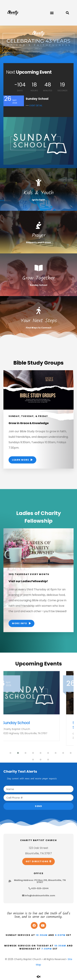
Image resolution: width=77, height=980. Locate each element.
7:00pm (47, 949)
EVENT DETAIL (36, 105)
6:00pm (60, 935)
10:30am (42, 935)
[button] (52, 13)
